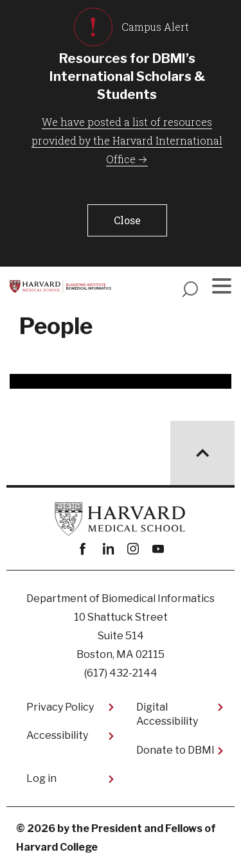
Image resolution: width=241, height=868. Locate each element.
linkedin (108, 549)
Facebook (83, 549)
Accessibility (57, 735)
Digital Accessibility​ (167, 714)
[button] (127, 220)
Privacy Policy (60, 707)
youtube (158, 549)
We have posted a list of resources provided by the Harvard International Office (127, 140)
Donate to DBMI (175, 750)
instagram (133, 549)
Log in (41, 778)
